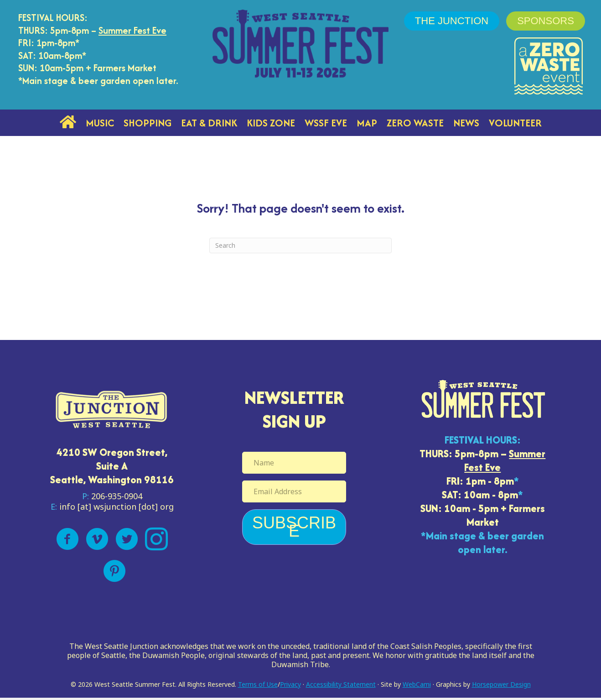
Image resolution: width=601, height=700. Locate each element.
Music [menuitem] (100, 123)
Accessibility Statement (341, 684)
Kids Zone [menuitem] (271, 123)
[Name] (294, 463)
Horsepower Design (501, 684)
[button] (294, 527)
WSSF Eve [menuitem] (326, 123)
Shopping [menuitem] (148, 123)
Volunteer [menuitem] (515, 123)
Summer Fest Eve (132, 30)
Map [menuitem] (367, 123)
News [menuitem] (466, 123)
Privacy (290, 684)
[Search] (300, 246)
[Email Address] (294, 491)
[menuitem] (68, 123)
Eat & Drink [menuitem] (209, 123)
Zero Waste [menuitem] (415, 123)
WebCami (417, 684)
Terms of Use (258, 684)
